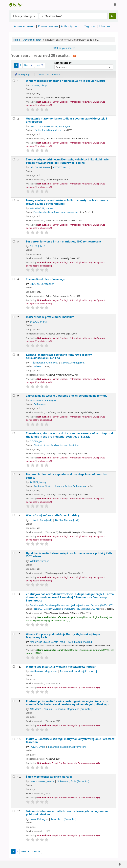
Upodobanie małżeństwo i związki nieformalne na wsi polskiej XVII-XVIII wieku (69, 555)
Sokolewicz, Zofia (73, 781)
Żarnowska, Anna (46, 363)
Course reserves (48, 26)
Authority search (71, 26)
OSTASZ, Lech (62, 167)
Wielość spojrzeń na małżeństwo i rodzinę (53, 515)
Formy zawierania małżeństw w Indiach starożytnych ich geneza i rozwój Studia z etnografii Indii (68, 202)
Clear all (57, 75)
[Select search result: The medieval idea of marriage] (14, 279)
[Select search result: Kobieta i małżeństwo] (14, 355)
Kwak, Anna (42, 520)
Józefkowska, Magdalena (43, 671)
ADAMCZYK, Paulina (41, 709)
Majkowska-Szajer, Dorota (47, 642)
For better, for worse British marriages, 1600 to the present (64, 242)
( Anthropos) (39, 404)
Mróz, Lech (64, 819)
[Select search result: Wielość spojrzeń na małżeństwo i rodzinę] (14, 515)
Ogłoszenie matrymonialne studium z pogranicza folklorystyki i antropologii (66, 120)
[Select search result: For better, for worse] (14, 241)
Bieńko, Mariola (67, 520)
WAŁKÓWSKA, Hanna (41, 208)
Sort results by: (63, 63)
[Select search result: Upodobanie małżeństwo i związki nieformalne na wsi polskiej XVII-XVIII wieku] (14, 553)
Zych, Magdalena (81, 642)
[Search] (112, 16)
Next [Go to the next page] (28, 65)
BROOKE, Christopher (42, 284)
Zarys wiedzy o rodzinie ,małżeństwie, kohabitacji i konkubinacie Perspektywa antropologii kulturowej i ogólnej (67, 161)
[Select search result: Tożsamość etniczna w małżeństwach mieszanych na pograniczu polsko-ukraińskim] (14, 811)
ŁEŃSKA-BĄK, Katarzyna (43, 400)
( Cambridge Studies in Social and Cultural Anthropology (59, 486)
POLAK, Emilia (38, 747)
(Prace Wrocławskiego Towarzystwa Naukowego (55, 212)
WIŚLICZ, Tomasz (39, 561)
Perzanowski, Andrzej (78, 671)
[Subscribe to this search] (75, 56)
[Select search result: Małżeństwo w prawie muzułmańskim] (14, 317)
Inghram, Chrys (38, 85)
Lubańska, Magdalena (74, 709)
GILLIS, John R (38, 246)
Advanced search (25, 26)
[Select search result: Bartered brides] (14, 474)
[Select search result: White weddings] (14, 81)
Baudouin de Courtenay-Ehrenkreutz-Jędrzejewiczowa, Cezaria (72, 605)
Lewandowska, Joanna (42, 781)
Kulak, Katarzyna (39, 819)
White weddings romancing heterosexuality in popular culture (66, 81)
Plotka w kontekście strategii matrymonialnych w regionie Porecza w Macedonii (70, 741)
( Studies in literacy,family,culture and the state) (55, 445)
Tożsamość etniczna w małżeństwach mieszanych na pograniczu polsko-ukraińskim (67, 813)
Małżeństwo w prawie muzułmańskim (50, 317)
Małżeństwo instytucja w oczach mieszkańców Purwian (61, 667)
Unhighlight (23, 75)
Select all (44, 75)
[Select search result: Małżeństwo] (14, 667)
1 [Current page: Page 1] (16, 65)
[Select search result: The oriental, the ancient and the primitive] (14, 433)
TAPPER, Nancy (38, 482)
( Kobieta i (37, 366)
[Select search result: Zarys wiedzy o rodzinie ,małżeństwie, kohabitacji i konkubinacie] (14, 159)
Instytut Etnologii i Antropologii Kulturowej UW (18, 5)
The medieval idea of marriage (45, 279)
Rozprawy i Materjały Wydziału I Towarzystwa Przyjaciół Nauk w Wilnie (66, 609)
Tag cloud (90, 26)
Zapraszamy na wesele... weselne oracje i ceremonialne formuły (67, 396)
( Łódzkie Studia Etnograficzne (47, 130)
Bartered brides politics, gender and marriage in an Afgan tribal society (67, 476)
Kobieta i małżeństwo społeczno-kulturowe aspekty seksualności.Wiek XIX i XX (59, 356)
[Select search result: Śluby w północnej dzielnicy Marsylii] (14, 777)
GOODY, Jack (37, 441)
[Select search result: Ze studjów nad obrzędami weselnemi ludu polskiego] (14, 594)
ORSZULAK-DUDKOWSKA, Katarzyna (50, 126)
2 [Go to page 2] (21, 65)
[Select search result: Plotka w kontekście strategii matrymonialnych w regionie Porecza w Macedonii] (14, 739)
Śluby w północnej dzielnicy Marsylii (49, 777)
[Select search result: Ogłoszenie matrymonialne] (14, 118)
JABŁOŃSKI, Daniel (40, 167)
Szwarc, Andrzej (73, 363)
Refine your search (65, 48)
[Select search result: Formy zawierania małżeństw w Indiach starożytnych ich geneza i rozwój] (14, 200)
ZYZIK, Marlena (38, 322)
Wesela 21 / (64, 636)
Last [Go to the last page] (40, 65)
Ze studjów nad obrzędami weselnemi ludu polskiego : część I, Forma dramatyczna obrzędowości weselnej (70, 597)
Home (17, 40)
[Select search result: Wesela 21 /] (14, 634)
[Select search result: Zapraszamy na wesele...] (14, 396)
